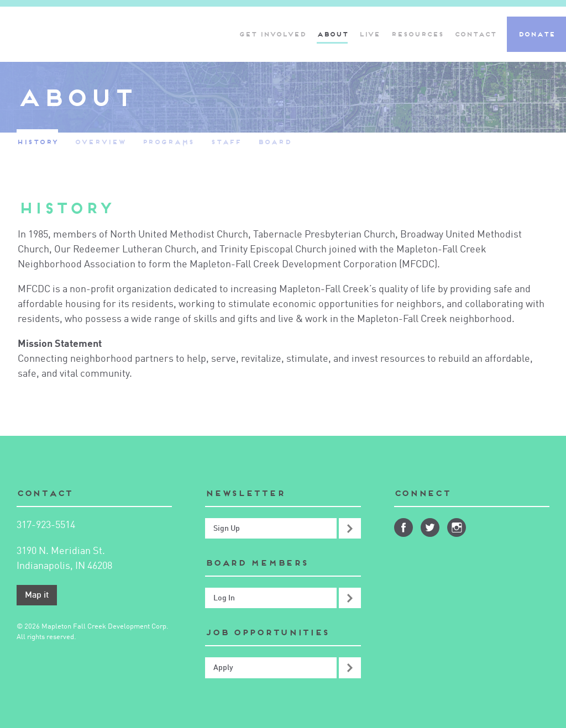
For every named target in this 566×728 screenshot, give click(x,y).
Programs (168, 142)
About (332, 34)
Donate (536, 34)
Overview (100, 142)
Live (369, 34)
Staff (226, 142)
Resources (417, 34)
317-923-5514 (46, 525)
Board (274, 142)
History (37, 142)
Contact (475, 34)
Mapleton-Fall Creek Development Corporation (113, 34)
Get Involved (272, 34)
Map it (37, 595)
